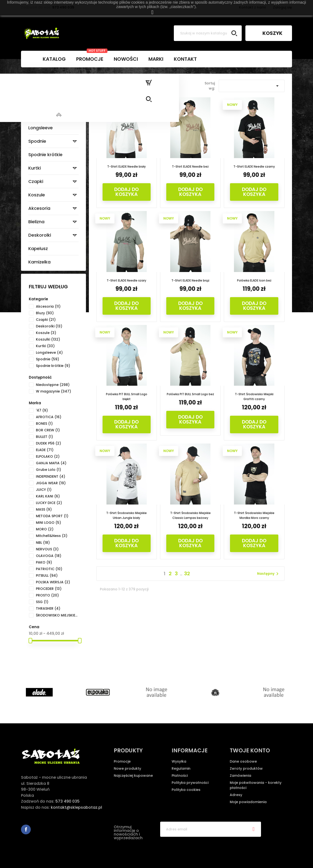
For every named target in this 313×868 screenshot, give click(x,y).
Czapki (36, 181)
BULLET (44, 437)
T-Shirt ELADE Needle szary (126, 280)
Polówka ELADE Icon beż (254, 280)
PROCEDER (49, 589)
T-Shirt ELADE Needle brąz (190, 280)
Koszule (37, 195)
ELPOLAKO (48, 456)
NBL (43, 543)
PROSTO (47, 595)
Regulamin (181, 768)
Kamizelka (39, 262)
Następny (269, 574)
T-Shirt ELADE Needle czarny (254, 167)
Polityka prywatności (190, 783)
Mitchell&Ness (52, 536)
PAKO (44, 562)
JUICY (44, 490)
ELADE (45, 450)
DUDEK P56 (48, 443)
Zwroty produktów (246, 768)
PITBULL (47, 575)
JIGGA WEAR (51, 483)
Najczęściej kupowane (133, 776)
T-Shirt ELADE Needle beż (190, 167)
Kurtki (35, 168)
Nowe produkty (127, 768)
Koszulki (37, 114)
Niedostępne (53, 385)
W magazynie (53, 391)
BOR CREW (48, 430)
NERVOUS (47, 549)
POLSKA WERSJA (53, 582)
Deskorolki (40, 235)
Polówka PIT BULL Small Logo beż (190, 394)
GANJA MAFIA (51, 463)
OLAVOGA (49, 556)
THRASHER (48, 608)
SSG (42, 602)
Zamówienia (240, 776)
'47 (42, 410)
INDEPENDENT (51, 476)
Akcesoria (39, 208)
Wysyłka (179, 761)
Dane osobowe (243, 761)
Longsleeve (41, 128)
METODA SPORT (52, 516)
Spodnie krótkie (45, 155)
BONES (44, 424)
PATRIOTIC (49, 569)
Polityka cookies (186, 790)
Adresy (236, 795)
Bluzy (34, 101)
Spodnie (37, 141)
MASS (44, 509)
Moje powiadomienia (248, 802)
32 (187, 574)
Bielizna (36, 222)
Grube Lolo (48, 470)
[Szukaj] (208, 33)
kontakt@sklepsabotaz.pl (76, 807)
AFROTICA (49, 417)
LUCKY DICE (49, 503)
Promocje (122, 761)
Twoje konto (250, 751)
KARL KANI (48, 496)
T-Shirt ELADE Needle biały (126, 167)
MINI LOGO (48, 523)
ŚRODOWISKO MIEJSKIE (57, 615)
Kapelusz (38, 248)
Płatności (180, 776)
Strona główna (46, 82)
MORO (45, 529)
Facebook (26, 829)
